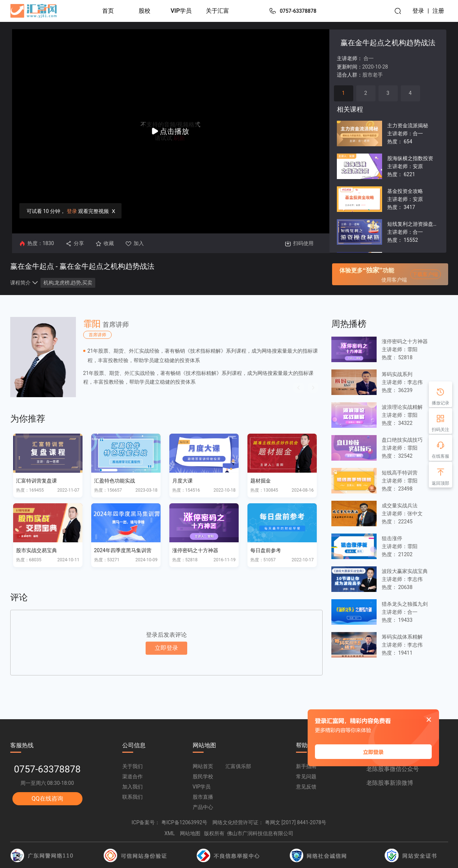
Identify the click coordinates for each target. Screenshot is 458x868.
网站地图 (190, 833)
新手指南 (306, 766)
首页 (108, 11)
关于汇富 (218, 11)
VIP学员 (181, 11)
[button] (299, 388)
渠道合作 (132, 776)
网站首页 (203, 766)
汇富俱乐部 (238, 766)
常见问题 (306, 776)
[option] (166, 357)
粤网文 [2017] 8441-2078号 (296, 822)
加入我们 (132, 787)
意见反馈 (306, 787)
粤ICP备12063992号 (184, 822)
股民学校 (203, 776)
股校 (145, 11)
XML (170, 833)
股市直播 (203, 797)
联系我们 (132, 797)
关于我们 (132, 766)
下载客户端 (425, 274)
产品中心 (203, 807)
